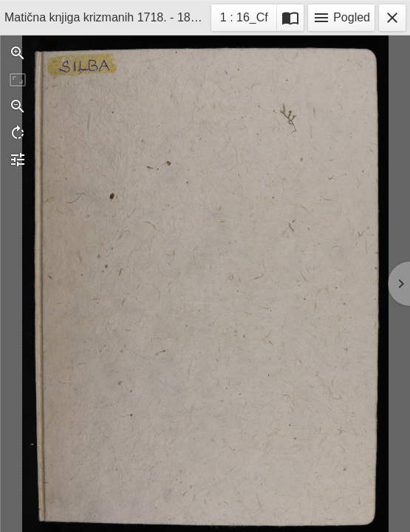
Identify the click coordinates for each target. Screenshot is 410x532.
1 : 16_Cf (244, 20)
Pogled (341, 18)
